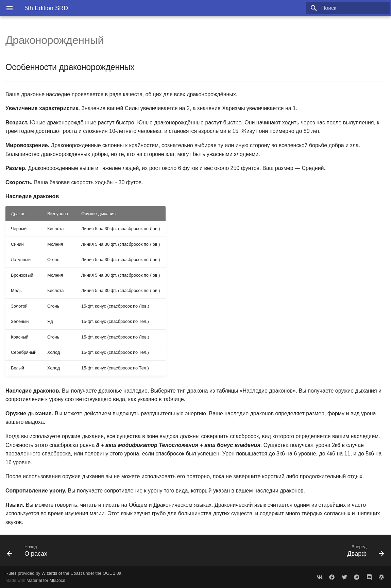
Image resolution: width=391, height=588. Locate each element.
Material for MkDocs (46, 580)
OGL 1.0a (112, 573)
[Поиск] (350, 8)
